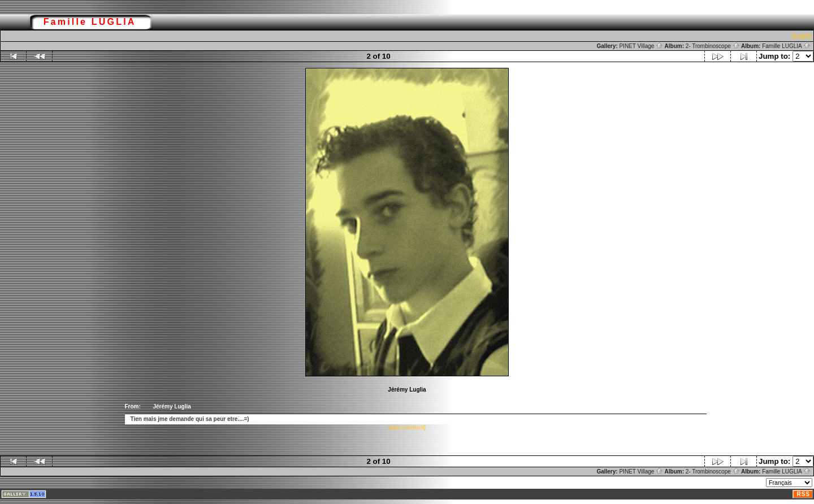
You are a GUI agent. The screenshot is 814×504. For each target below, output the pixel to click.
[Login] (802, 36)
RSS (803, 494)
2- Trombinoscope (713, 46)
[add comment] (407, 427)
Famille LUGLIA (786, 46)
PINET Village (641, 46)
